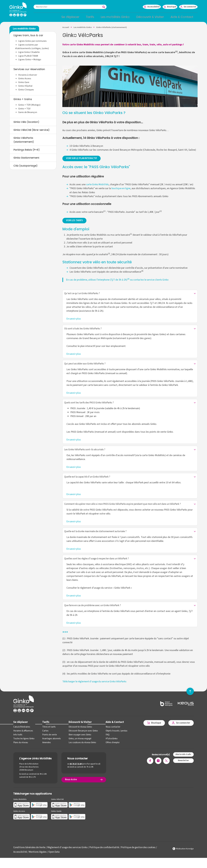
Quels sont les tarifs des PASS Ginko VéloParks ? (90, 406)
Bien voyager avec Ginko (77, 741)
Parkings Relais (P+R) (28, 156)
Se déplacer (20, 728)
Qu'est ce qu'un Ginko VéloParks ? (82, 296)
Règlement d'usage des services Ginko (69, 854)
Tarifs (45, 728)
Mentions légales (38, 858)
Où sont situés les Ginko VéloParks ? (84, 332)
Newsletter (183, 767)
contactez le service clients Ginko (151, 282)
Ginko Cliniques (26, 91)
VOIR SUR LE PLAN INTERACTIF (83, 160)
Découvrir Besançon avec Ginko (80, 737)
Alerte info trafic (183, 761)
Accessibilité (20, 858)
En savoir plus (74, 321)
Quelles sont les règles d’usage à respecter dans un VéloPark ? (98, 564)
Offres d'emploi (108, 749)
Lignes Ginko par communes (33, 43)
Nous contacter (108, 733)
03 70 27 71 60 (76, 770)
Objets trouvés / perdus (112, 737)
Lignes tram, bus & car (28, 37)
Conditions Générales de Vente (30, 854)
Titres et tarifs (48, 733)
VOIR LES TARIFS (75, 223)
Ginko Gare (24, 84)
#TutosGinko (107, 745)
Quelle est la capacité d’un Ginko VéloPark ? (88, 481)
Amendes (46, 749)
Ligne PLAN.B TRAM (28, 58)
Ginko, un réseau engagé (77, 745)
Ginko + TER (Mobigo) (30, 107)
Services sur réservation (29, 71)
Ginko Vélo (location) (27, 124)
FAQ (103, 741)
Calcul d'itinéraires (21, 733)
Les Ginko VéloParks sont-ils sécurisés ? (86, 454)
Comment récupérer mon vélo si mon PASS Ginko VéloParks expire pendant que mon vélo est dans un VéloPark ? (125, 509)
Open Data (54, 858)
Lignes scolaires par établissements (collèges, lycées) (33, 48)
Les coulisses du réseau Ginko (80, 749)
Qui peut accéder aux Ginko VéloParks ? (85, 367)
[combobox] (76, 7)
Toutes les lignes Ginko (23, 745)
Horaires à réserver (28, 77)
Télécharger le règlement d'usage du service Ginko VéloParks (95, 688)
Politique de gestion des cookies (141, 854)
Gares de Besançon (28, 114)
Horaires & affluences (23, 737)
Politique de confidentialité (107, 854)
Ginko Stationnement (28, 164)
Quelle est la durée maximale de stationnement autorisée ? (96, 537)
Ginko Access (25, 80)
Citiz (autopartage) (26, 172)
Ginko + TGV (24, 110)
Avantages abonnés (50, 745)
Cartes (44, 737)
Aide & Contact (111, 728)
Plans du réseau (20, 749)
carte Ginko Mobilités (98, 187)
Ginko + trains (23, 101)
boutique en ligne (121, 191)
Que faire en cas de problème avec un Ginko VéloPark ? (94, 612)
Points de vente (48, 741)
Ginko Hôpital (26, 88)
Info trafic (18, 741)
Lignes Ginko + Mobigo (30, 61)
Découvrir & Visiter (77, 728)
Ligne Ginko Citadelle (29, 54)
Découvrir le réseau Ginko (78, 733)
